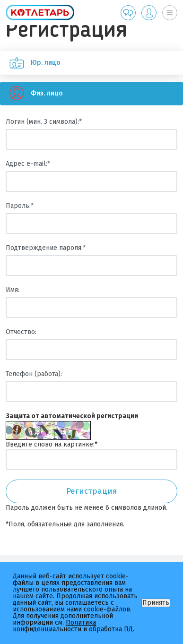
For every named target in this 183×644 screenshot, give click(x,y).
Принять (156, 603)
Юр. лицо (30, 63)
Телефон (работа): (34, 374)
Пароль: (20, 206)
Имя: (13, 290)
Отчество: (21, 332)
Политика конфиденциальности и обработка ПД (73, 626)
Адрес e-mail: (28, 164)
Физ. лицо (31, 94)
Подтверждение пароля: (46, 248)
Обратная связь (128, 13)
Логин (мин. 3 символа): (44, 122)
